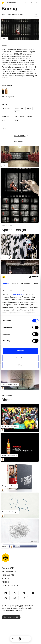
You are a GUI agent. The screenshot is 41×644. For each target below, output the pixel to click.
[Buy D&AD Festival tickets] (13, 3)
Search (26, 639)
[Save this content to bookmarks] (36, 15)
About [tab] (36, 283)
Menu (14, 639)
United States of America (23, 116)
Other (17, 112)
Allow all (20, 351)
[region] (20, 156)
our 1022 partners (16, 294)
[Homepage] (20, 639)
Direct (29, 109)
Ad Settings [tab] (26, 283)
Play (5, 38)
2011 (16, 121)
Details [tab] (15, 283)
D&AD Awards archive (15, 15)
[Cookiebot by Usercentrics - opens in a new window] (29, 277)
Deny (20, 365)
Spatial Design (20, 109)
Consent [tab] (6, 283)
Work (4, 15)
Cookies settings (11, 617)
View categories (9, 97)
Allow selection (21, 358)
